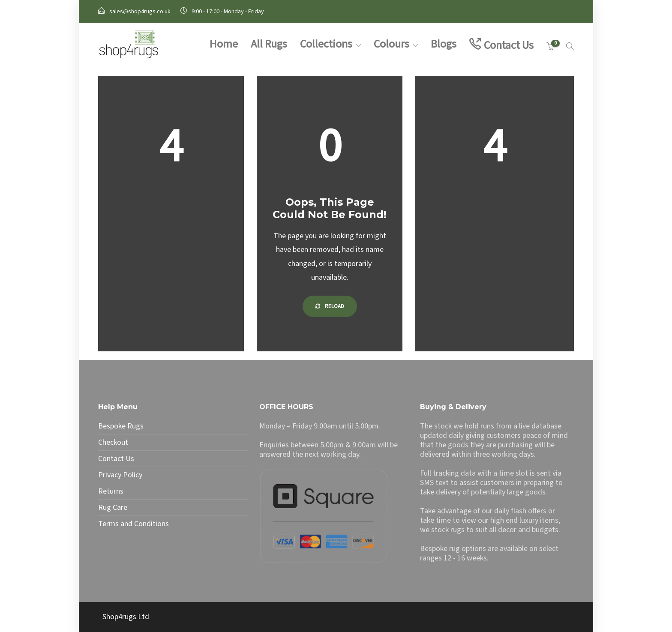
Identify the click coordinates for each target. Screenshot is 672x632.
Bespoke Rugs (121, 426)
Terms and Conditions (133, 524)
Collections (326, 44)
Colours (391, 44)
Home (224, 44)
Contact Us (509, 45)
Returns (111, 491)
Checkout (113, 443)
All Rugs (269, 44)
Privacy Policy (120, 475)
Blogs (444, 44)
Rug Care (113, 508)
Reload (330, 306)
